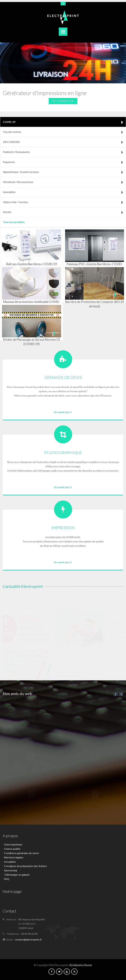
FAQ (7, 879)
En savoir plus (63, 412)
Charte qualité (12, 849)
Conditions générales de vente (22, 853)
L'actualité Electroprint (23, 586)
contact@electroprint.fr (28, 939)
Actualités (10, 862)
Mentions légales (14, 857)
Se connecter (63, 101)
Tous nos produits (14, 222)
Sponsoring (11, 870)
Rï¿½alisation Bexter (81, 965)
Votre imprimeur (13, 844)
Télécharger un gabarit (17, 875)
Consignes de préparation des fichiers (26, 866)
